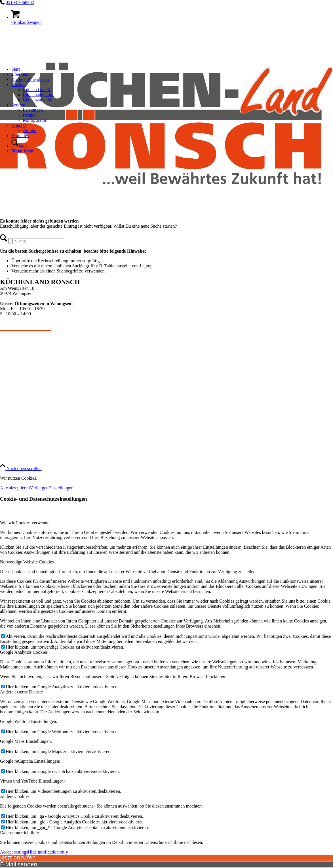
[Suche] (20, 146)
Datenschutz (13, 440)
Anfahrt (9, 412)
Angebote (10, 370)
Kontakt (9, 384)
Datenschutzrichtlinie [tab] (19, 833)
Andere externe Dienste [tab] (21, 692)
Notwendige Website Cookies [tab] (27, 562)
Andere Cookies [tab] (15, 796)
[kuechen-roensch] (166, 216)
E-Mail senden (19, 864)
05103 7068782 (20, 2)
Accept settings (14, 852)
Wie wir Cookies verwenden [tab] (26, 523)
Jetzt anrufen (18, 857)
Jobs (5, 454)
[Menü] (23, 151)
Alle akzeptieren (15, 488)
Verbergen (39, 488)
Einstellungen (61, 488)
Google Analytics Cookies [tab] (24, 652)
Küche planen (15, 398)
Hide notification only (48, 852)
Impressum (12, 426)
